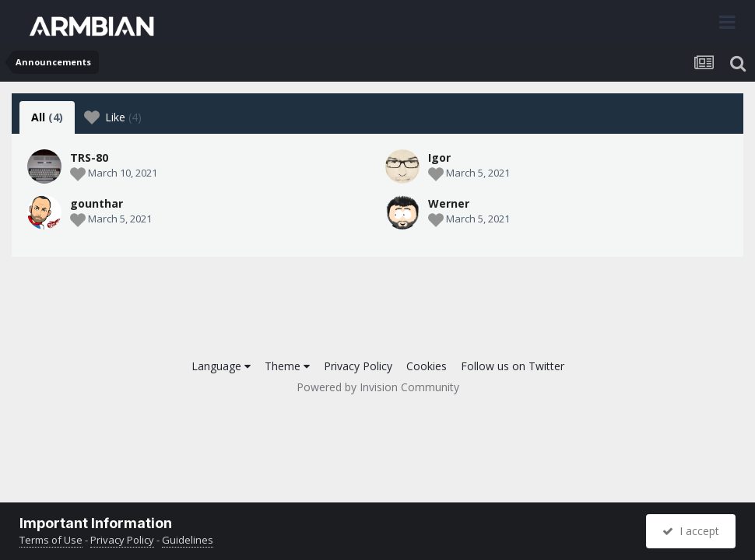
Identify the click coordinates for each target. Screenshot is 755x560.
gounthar (97, 203)
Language (221, 366)
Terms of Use (51, 540)
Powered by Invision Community (378, 387)
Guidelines (188, 540)
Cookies (427, 366)
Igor (439, 157)
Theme (287, 366)
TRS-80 (89, 157)
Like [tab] (113, 117)
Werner (449, 203)
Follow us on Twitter (513, 366)
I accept (691, 531)
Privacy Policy (358, 366)
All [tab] (47, 117)
